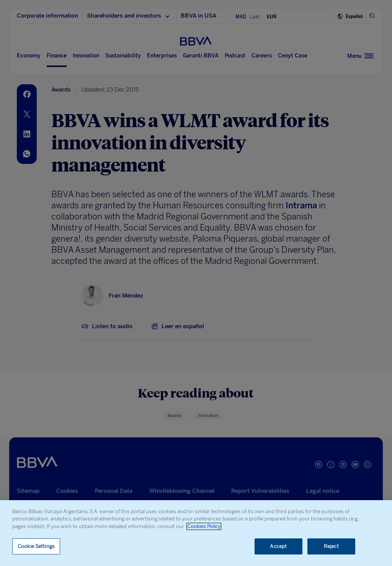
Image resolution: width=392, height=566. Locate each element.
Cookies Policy (204, 526)
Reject (331, 546)
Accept (278, 546)
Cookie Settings (36, 546)
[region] (196, 533)
